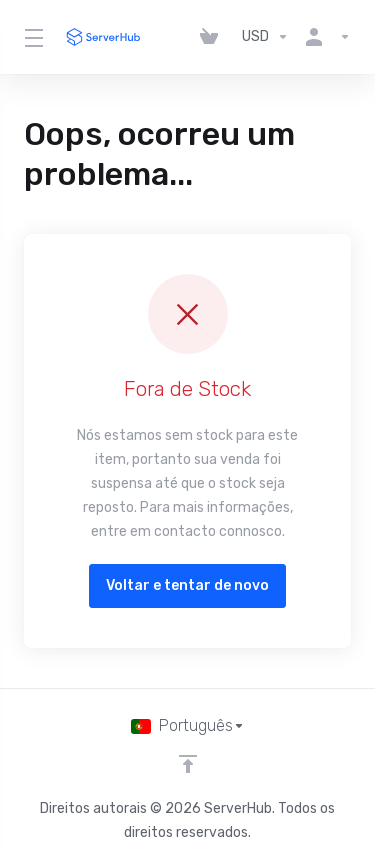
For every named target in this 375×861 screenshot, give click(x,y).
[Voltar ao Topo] (188, 764)
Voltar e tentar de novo (187, 585)
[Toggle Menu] (31, 37)
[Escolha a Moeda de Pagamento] (265, 37)
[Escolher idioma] (188, 726)
